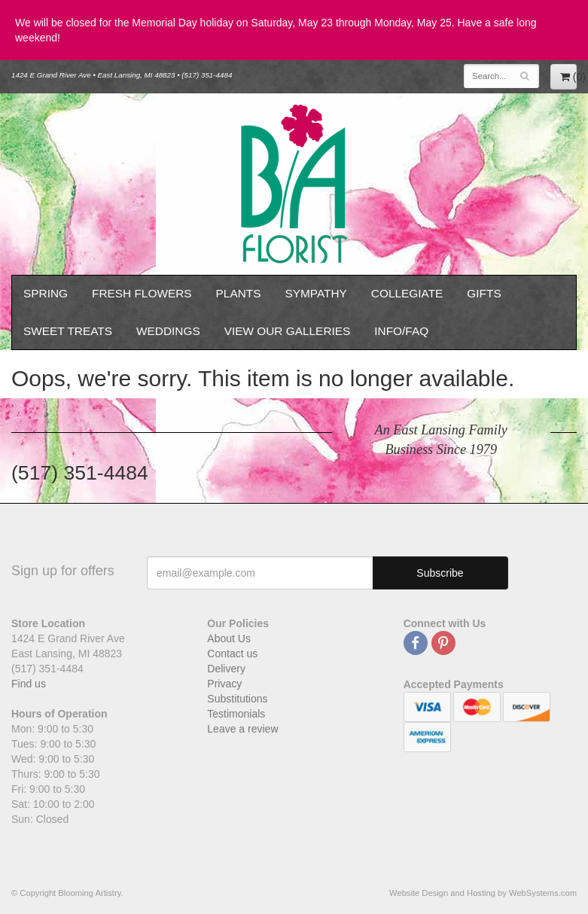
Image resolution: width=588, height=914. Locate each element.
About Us (229, 638)
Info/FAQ (401, 331)
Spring (46, 293)
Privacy (224, 684)
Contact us (232, 654)
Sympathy (315, 293)
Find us (29, 684)
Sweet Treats (68, 331)
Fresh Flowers (142, 293)
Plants (239, 293)
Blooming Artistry (294, 184)
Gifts (484, 293)
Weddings (168, 331)
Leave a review (242, 729)
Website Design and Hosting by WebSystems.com (483, 893)
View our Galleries (288, 331)
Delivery (226, 669)
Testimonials (236, 714)
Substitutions (237, 699)
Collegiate (407, 293)
